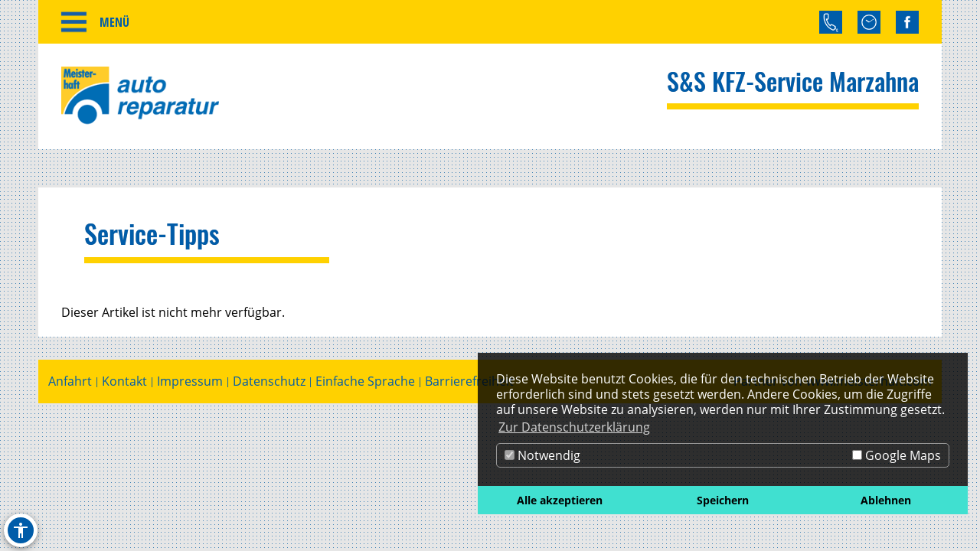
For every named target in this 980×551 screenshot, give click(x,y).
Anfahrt (70, 381)
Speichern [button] (723, 500)
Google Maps (897, 455)
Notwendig (542, 455)
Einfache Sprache (365, 381)
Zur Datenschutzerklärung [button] (574, 427)
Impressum (190, 381)
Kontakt (124, 381)
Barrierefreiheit (469, 381)
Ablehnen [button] (886, 500)
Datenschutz (269, 381)
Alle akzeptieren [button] (560, 500)
